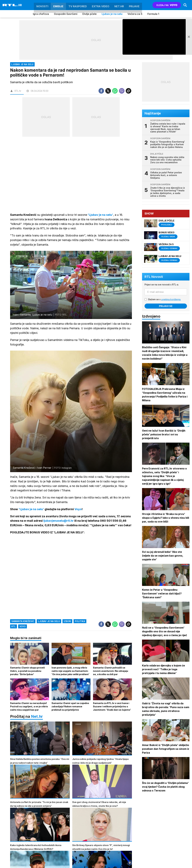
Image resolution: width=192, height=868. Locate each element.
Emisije (58, 5)
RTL (14, 627)
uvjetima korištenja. (171, 299)
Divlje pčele (90, 14)
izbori (67, 621)
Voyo (23, 627)
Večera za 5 (135, 14)
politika (80, 621)
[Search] (185, 5)
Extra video (101, 5)
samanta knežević (23, 621)
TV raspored (78, 5)
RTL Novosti (154, 277)
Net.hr (37, 717)
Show (149, 213)
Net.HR (119, 5)
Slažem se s (164, 299)
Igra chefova (41, 14)
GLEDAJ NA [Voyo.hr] (167, 5)
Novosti (42, 5)
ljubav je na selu (49, 621)
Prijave (134, 5)
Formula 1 (153, 14)
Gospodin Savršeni (66, 14)
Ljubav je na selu (112, 14)
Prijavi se (166, 306)
